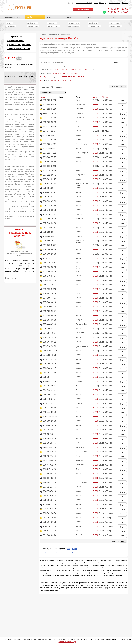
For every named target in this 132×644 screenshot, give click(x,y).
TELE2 (111, 17)
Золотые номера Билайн (19, 49)
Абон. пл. (105, 97)
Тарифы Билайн (32, 23)
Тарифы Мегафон (74, 23)
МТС (49, 17)
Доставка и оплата (114, 3)
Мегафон (71, 17)
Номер (43, 97)
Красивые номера (14, 17)
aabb (62, 70)
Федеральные (10, 26)
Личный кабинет (83, 10)
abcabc (87, 70)
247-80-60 (117, 9)
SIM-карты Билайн (16, 41)
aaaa (57, 70)
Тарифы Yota (93, 23)
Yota (90, 17)
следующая (72, 549)
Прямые (9, 23)
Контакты (125, 3)
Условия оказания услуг (67, 642)
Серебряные (57, 73)
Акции (96, 3)
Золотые (65, 73)
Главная (44, 34)
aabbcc (73, 70)
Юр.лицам (103, 3)
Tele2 (69, 81)
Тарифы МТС (52, 23)
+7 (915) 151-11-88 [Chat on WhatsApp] (117, 12)
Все (41, 77)
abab (67, 70)
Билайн (29, 17)
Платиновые (74, 73)
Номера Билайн (54, 34)
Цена (95, 97)
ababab (80, 70)
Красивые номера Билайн (19, 45)
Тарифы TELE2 (114, 23)
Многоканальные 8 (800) (84, 3)
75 (72, 552)
